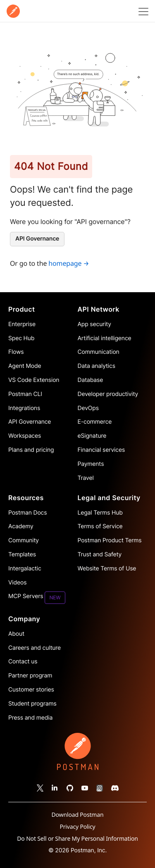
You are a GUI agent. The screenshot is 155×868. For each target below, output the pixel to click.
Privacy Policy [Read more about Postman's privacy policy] (77, 827)
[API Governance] (37, 239)
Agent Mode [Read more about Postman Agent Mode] (25, 366)
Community (24, 540)
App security (94, 324)
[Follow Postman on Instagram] (100, 788)
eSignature (92, 436)
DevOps (88, 408)
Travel (86, 478)
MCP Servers (37, 598)
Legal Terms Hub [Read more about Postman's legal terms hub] (100, 513)
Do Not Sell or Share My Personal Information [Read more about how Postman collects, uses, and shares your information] (77, 839)
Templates (22, 554)
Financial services (101, 450)
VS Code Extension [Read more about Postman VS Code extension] (34, 380)
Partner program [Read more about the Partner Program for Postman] (30, 676)
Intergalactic (25, 569)
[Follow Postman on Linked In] (55, 788)
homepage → (69, 263)
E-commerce (95, 422)
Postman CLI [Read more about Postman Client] (25, 394)
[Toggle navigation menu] (142, 11)
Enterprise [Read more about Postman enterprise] (22, 324)
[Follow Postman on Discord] (115, 788)
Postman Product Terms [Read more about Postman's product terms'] (110, 540)
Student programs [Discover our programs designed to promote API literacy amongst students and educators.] (32, 704)
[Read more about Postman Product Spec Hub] (43, 339)
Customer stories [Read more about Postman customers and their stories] (31, 690)
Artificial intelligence (105, 338)
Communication (99, 352)
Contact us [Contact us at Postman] (23, 662)
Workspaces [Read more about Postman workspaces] (25, 436)
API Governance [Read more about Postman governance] (30, 422)
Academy (21, 526)
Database (91, 380)
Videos (17, 583)
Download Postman (78, 815)
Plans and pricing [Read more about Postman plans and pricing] (31, 450)
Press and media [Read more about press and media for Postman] (30, 718)
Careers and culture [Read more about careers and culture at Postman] (35, 648)
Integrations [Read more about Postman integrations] (24, 408)
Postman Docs (27, 513)
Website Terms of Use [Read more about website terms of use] (107, 569)
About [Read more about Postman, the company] (16, 634)
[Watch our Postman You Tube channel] (85, 788)
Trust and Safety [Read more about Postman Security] (100, 554)
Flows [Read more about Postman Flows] (16, 352)
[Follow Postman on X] (40, 788)
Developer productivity (108, 394)
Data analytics (97, 366)
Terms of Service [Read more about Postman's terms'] (100, 526)
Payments (91, 464)
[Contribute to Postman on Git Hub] (70, 788)
